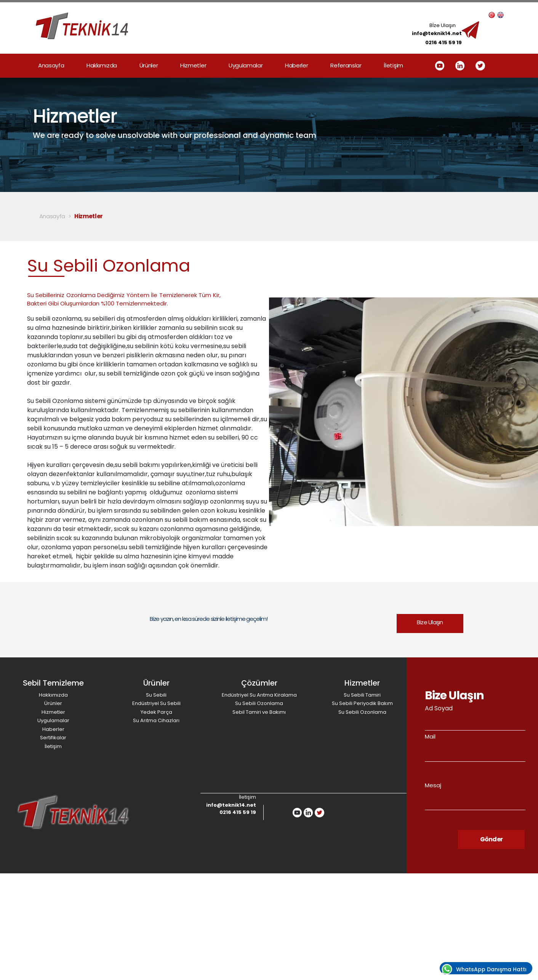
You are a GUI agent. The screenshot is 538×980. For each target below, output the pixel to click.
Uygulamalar (246, 65)
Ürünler (149, 65)
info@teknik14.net (437, 33)
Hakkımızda (102, 65)
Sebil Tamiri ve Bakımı (259, 712)
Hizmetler (193, 65)
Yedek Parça (156, 712)
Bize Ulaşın (430, 622)
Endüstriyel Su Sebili (156, 703)
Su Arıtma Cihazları (156, 720)
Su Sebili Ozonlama (259, 703)
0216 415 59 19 (444, 42)
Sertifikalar (53, 738)
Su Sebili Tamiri (362, 695)
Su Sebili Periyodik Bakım (362, 703)
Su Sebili (156, 695)
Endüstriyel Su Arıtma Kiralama (259, 695)
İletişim (393, 65)
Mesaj (433, 785)
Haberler (297, 65)
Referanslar (346, 65)
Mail (430, 736)
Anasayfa (51, 65)
